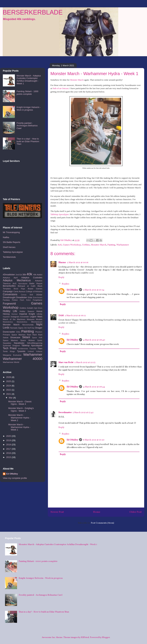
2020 (9, 436)
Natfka (6, 237)
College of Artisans (34, 291)
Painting (111, 245)
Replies (65, 284)
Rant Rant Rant (35, 335)
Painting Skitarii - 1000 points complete (27, 93)
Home (97, 512)
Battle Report (36, 283)
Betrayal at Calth (27, 286)
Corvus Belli (27, 295)
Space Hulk (37, 338)
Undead (31, 351)
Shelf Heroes (9, 247)
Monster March (77, 80)
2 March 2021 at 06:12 (75, 316)
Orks (18, 332)
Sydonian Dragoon (11, 345)
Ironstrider (25, 317)
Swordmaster (65, 413)
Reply (61, 277)
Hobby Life (10, 311)
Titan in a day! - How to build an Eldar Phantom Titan (28, 141)
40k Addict (38, 275)
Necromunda (28, 325)
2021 (9, 394)
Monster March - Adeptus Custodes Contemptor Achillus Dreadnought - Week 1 (29, 80)
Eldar (30, 297)
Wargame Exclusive (12, 355)
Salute (6, 337)
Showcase (15, 337)
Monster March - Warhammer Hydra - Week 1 (19, 427)
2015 (9, 457)
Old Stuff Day (29, 328)
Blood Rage (19, 289)
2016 (9, 453)
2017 (9, 449)
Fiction (15, 300)
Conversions (10, 294)
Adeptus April (10, 278)
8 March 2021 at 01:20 (94, 440)
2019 (9, 440)
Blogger (106, 637)
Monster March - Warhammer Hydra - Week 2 (19, 418)
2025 (9, 381)
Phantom (39, 332)
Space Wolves (28, 340)
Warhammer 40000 (23, 359)
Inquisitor (6, 317)
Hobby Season (27, 311)
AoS (60, 245)
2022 (9, 390)
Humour (15, 314)
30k (24, 275)
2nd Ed (19, 275)
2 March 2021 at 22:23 (85, 363)
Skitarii (26, 337)
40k (29, 274)
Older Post (135, 512)
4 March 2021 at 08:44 (94, 387)
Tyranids (21, 351)
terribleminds (23, 349)
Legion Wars (36, 317)
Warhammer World (11, 362)
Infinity (39, 314)
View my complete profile (15, 478)
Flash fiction (25, 300)
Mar (11, 398)
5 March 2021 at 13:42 (83, 413)
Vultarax (39, 351)
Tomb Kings (9, 351)
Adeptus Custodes (32, 278)
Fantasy (6, 300)
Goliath (30, 308)
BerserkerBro (9, 286)
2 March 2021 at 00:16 (78, 263)
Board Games (35, 289)
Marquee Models (34, 319)
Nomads (14, 328)
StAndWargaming (35, 343)
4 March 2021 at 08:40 (94, 340)
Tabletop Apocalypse (60, 214)
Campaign (8, 291)
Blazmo (62, 263)
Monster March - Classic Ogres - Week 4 (20, 403)
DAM (61, 316)
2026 (9, 377)
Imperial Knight (27, 314)
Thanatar (33, 349)
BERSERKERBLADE (33, 12)
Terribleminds (9, 257)
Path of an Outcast (61, 88)
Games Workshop (72, 245)
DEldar (39, 295)
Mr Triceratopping (11, 232)
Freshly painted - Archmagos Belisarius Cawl (27, 126)
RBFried (85, 637)
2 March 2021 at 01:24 (94, 290)
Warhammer (123, 245)
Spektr (40, 340)
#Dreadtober (9, 275)
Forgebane (38, 300)
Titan (40, 348)
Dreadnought (9, 297)
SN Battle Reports (12, 242)
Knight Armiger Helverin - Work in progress (29, 109)
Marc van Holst (66, 363)
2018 (9, 445)
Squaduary (19, 343)
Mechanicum (37, 322)
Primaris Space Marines (14, 335)
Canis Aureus (19, 291)
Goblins (86, 245)
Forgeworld (9, 304)
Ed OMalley (72, 290)
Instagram (15, 317)
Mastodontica (22, 322)
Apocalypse (23, 284)
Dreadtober (22, 297)
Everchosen (38, 298)
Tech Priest (10, 348)
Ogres (21, 328)
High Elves (38, 308)
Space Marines (10, 340)
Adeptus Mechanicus (17, 280)
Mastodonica (8, 322)
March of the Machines (14, 319)
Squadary (7, 343)
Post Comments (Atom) (102, 523)
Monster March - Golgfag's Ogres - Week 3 (21, 410)
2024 (9, 386)
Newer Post (57, 512)
